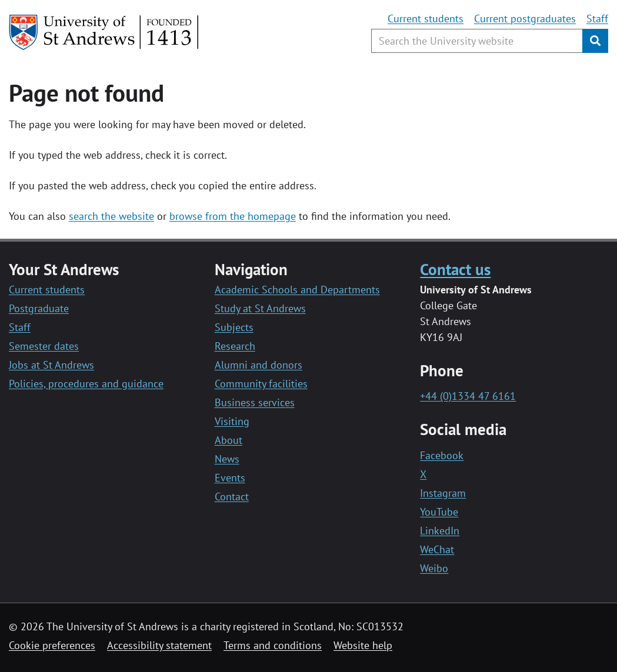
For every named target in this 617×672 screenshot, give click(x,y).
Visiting (232, 421)
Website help (363, 645)
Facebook (442, 455)
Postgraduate (39, 308)
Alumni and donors (259, 365)
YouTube (439, 512)
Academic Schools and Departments (297, 290)
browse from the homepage (233, 216)
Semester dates (44, 346)
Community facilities (261, 384)
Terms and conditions (273, 645)
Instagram (443, 493)
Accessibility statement (159, 645)
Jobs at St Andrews (51, 365)
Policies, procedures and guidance (86, 384)
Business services (255, 402)
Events (230, 478)
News (227, 459)
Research (235, 346)
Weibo (434, 568)
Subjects (234, 327)
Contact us (455, 269)
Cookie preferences (52, 645)
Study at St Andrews (260, 308)
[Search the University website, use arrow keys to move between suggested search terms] (477, 41)
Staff (597, 19)
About (229, 440)
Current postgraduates (525, 19)
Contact (232, 497)
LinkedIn (440, 531)
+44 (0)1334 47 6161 (468, 396)
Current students (426, 19)
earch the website (114, 216)
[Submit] (595, 41)
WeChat (437, 549)
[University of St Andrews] (104, 32)
